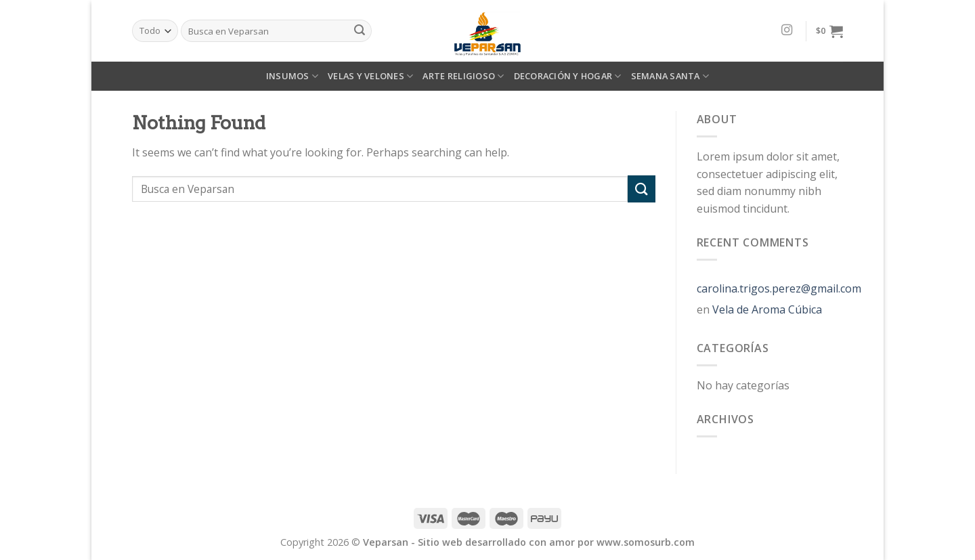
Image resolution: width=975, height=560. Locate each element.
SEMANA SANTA (670, 76)
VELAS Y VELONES (370, 76)
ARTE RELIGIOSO (463, 76)
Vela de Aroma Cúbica (767, 309)
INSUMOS (292, 76)
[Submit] (641, 189)
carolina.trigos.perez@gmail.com (779, 288)
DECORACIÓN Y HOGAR (568, 76)
